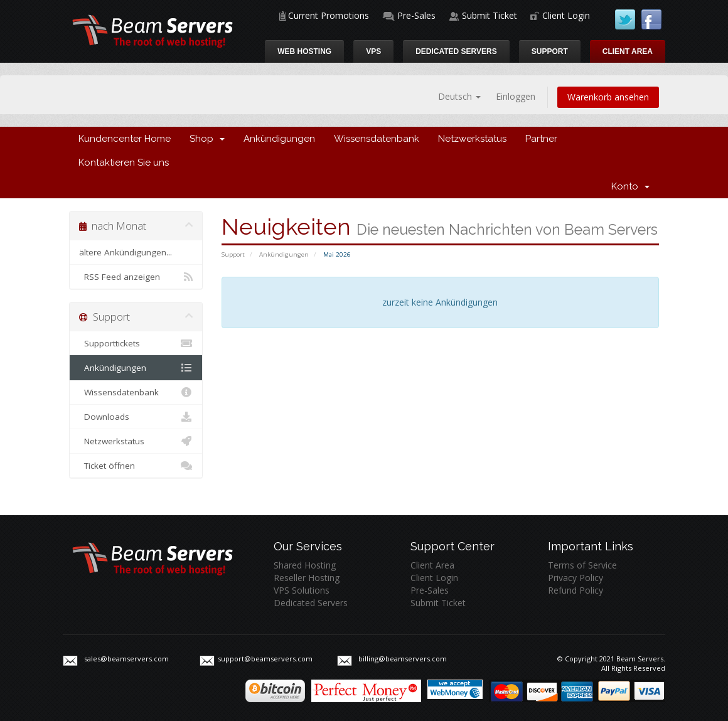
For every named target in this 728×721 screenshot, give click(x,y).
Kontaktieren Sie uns (124, 163)
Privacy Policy (575, 578)
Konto (630, 186)
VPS (373, 51)
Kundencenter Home (125, 139)
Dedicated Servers (456, 51)
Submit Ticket (490, 15)
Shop (207, 139)
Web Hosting (304, 51)
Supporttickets (136, 343)
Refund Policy (575, 590)
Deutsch (459, 96)
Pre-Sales (416, 15)
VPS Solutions (302, 590)
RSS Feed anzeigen (136, 277)
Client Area (628, 51)
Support (550, 51)
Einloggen (516, 96)
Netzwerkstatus (472, 139)
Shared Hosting (305, 565)
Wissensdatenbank (377, 139)
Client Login (566, 15)
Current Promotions (329, 15)
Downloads (136, 417)
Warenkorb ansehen (608, 97)
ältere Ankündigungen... (126, 252)
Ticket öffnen (136, 466)
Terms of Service (582, 565)
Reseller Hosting (307, 578)
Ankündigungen (279, 139)
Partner (541, 139)
